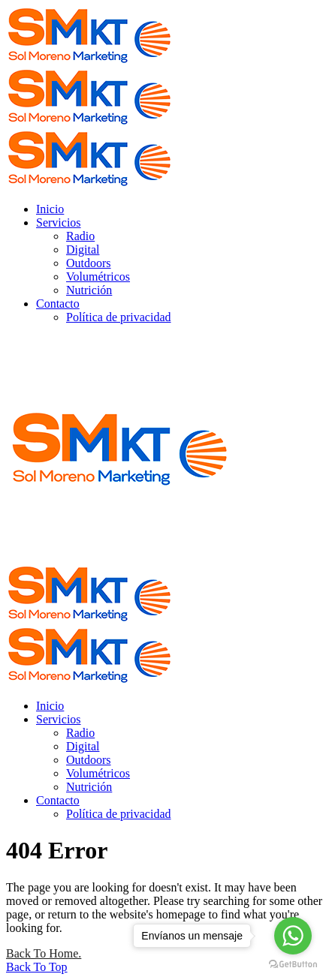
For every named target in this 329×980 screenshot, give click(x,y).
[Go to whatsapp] (293, 936)
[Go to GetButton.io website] (293, 965)
